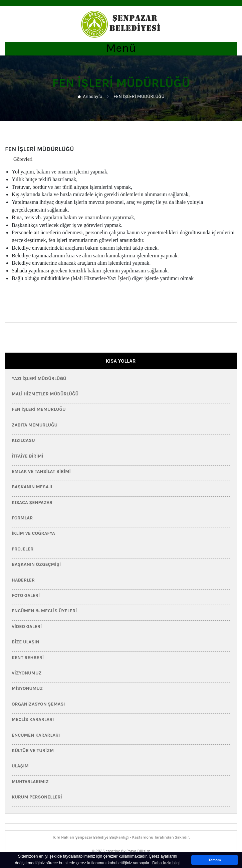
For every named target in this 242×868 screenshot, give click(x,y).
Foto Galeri (26, 595)
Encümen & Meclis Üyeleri (44, 611)
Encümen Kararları (36, 735)
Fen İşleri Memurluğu (39, 409)
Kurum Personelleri (37, 797)
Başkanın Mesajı (32, 487)
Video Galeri (27, 627)
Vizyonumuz (27, 673)
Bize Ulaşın (25, 642)
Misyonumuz (27, 688)
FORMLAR (22, 518)
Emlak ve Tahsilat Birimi (41, 471)
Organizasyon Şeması (38, 704)
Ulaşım (20, 766)
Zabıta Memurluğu (35, 425)
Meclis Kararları (33, 719)
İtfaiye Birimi (28, 456)
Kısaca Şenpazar (32, 503)
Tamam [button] (214, 860)
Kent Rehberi (28, 658)
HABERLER (23, 580)
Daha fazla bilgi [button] (166, 863)
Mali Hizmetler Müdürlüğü (45, 394)
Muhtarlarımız (30, 782)
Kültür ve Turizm (33, 751)
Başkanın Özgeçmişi (36, 564)
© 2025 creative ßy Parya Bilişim (121, 851)
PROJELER (23, 549)
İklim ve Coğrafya (33, 533)
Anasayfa (92, 96)
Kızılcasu (23, 440)
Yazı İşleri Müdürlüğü (39, 379)
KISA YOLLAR (121, 361)
